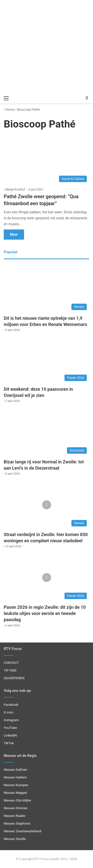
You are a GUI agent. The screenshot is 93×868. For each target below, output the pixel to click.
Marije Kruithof (15, 190)
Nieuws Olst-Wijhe (17, 800)
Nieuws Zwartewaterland (22, 831)
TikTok (9, 743)
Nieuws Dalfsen (15, 770)
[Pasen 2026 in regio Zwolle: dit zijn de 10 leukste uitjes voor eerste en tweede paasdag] (46, 577)
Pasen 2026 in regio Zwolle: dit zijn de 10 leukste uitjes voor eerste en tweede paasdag (45, 613)
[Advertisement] (46, 47)
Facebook (11, 705)
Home (9, 110)
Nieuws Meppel (15, 793)
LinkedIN (10, 735)
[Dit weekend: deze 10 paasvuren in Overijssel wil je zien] (46, 359)
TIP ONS (10, 670)
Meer (14, 234)
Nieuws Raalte (15, 816)
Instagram (11, 720)
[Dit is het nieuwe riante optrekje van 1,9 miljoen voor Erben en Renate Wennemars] (46, 288)
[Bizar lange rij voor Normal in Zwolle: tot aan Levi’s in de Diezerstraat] (46, 432)
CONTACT (11, 663)
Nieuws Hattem (15, 777)
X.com (9, 712)
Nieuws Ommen (16, 808)
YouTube (10, 728)
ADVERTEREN (14, 678)
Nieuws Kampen (16, 785)
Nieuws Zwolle (15, 839)
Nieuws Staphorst (17, 823)
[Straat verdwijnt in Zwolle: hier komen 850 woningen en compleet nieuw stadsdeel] (46, 505)
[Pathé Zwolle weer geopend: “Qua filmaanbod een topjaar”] (46, 160)
